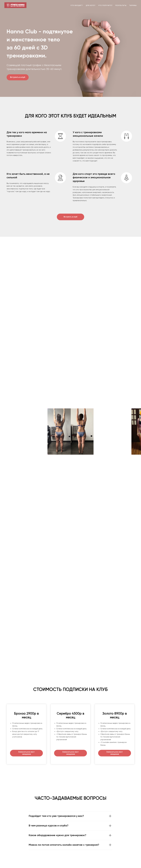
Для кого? (91, 6)
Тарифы (133, 6)
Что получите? (105, 6)
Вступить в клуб (18, 77)
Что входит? (77, 6)
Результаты (121, 6)
